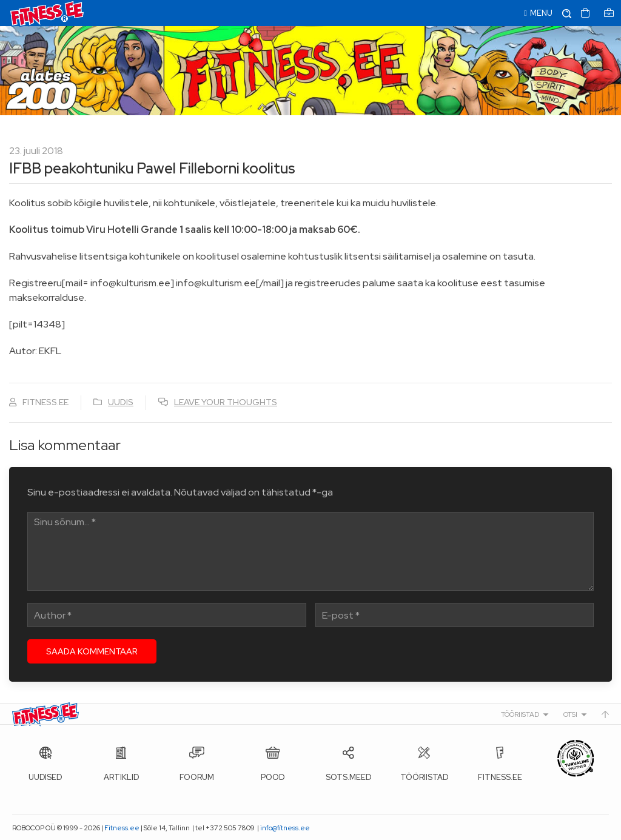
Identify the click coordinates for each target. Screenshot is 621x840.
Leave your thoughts (226, 402)
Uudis (121, 402)
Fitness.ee (122, 828)
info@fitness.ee (285, 828)
